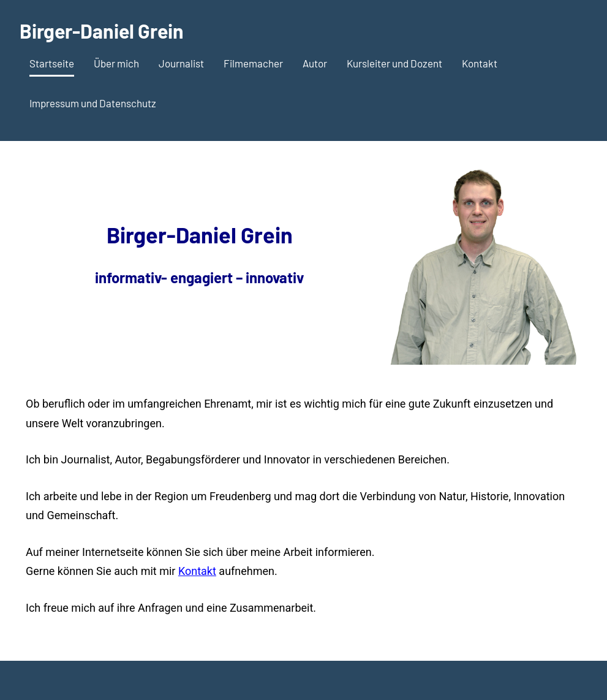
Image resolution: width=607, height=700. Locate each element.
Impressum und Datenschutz (93, 103)
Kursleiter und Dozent (394, 63)
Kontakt (480, 63)
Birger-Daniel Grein (102, 31)
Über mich (116, 63)
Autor (315, 63)
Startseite (52, 63)
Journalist (181, 63)
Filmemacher (253, 63)
